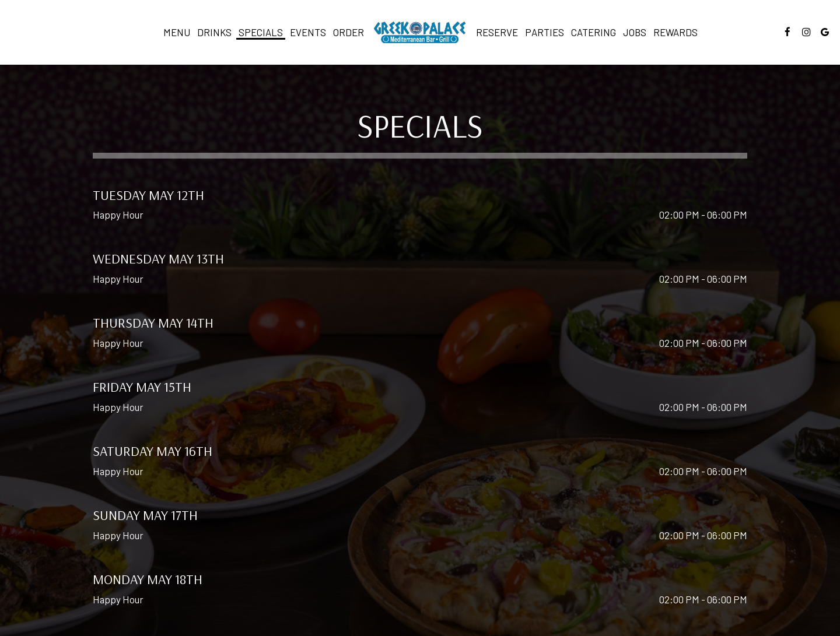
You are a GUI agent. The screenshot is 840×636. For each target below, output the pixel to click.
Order (349, 32)
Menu (177, 32)
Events (308, 32)
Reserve (497, 32)
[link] (420, 32)
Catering (594, 32)
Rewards (675, 32)
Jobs (635, 32)
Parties (545, 32)
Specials (261, 32)
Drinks (214, 32)
